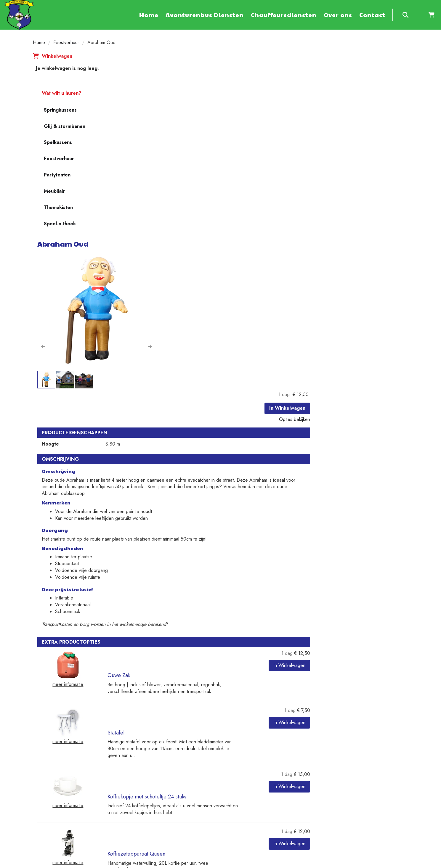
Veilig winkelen (244, 753)
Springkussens (60, 110)
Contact (372, 15)
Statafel (210, 486)
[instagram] (370, 863)
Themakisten (58, 207)
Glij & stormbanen (65, 126)
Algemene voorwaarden (157, 767)
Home (149, 15)
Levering (238, 746)
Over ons (338, 15)
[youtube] (349, 863)
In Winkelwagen (381, 80)
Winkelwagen (57, 56)
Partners (142, 753)
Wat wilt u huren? (57, 93)
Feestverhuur (66, 42)
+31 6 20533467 (53, 800)
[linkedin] (359, 863)
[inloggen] (418, 15)
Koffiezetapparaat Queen (230, 586)
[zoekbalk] (393, 15)
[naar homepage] (19, 14)
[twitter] (338, 863)
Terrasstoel (214, 686)
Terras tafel (214, 636)
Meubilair (54, 191)
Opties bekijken (388, 91)
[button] (137, 159)
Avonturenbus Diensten (205, 15)
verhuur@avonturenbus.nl (61, 807)
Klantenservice (340, 746)
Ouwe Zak (213, 436)
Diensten (142, 760)
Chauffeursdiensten (284, 15)
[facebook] (327, 863)
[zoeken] (405, 15)
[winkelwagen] (432, 15)
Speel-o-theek (60, 224)
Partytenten (57, 175)
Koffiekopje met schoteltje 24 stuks (241, 536)
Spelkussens (58, 142)
